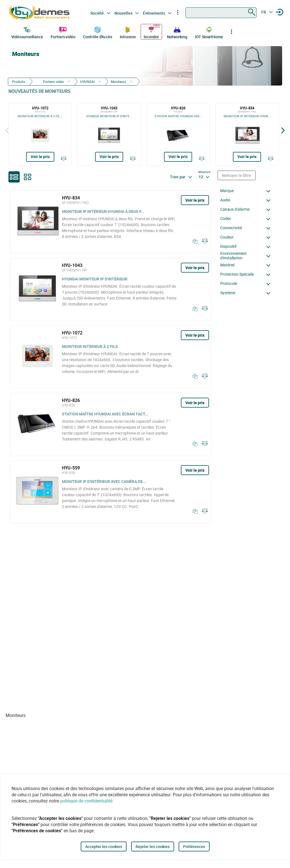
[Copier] (194, 241)
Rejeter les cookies (153, 846)
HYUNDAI (87, 82)
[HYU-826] (178, 134)
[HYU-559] (111, 492)
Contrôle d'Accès (97, 32)
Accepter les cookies (104, 846)
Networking (177, 32)
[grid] (28, 177)
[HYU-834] (247, 134)
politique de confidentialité (86, 801)
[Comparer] (64, 158)
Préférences (194, 846)
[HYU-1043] (109, 134)
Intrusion (128, 32)
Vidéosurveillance (27, 32)
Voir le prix (40, 157)
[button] (247, 191)
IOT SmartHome (209, 32)
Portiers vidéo (63, 32)
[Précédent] (7, 130)
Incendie (151, 32)
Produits (19, 82)
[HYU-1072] (40, 134)
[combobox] (221, 13)
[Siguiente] (283, 130)
